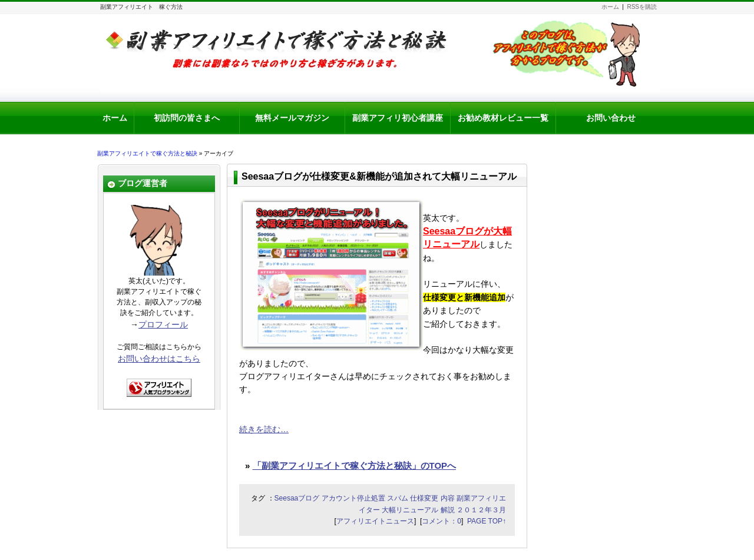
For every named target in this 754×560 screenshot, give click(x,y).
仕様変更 (424, 498)
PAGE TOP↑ (487, 521)
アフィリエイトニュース (375, 521)
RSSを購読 (642, 7)
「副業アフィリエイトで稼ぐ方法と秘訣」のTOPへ (355, 465)
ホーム (610, 7)
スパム (398, 498)
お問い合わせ (611, 118)
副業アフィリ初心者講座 (398, 118)
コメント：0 (442, 521)
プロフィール (163, 324)
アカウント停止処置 (353, 498)
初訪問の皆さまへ (187, 118)
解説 (448, 510)
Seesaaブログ (297, 498)
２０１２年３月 (481, 510)
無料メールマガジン (292, 118)
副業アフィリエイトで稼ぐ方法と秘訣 (147, 153)
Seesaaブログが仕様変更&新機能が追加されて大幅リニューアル (379, 176)
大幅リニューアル (410, 510)
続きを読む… (264, 429)
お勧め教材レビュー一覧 (503, 118)
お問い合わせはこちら (159, 359)
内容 (448, 498)
